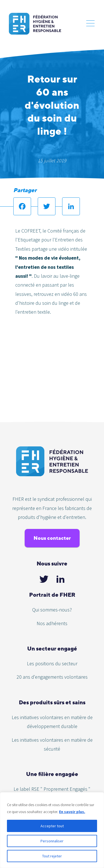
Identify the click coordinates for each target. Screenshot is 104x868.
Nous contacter (52, 538)
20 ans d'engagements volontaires (52, 677)
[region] (52, 830)
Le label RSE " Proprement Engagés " (52, 789)
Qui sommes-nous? (52, 610)
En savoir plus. (72, 812)
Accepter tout (52, 826)
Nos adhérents (52, 623)
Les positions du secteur (52, 663)
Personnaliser (52, 841)
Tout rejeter (52, 856)
